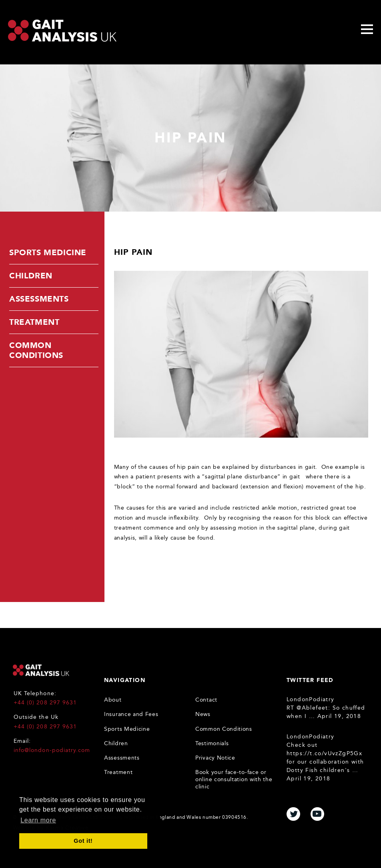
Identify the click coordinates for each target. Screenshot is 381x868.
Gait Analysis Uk (62, 31)
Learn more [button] (38, 820)
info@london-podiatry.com (52, 750)
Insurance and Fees (131, 714)
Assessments (39, 299)
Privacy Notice (215, 758)
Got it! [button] (83, 841)
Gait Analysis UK (41, 670)
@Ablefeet (312, 708)
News (203, 714)
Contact (206, 700)
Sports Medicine (48, 252)
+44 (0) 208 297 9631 (45, 703)
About (113, 700)
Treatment (34, 322)
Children (31, 276)
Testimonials (212, 743)
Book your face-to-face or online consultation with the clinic (234, 779)
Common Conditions (36, 350)
